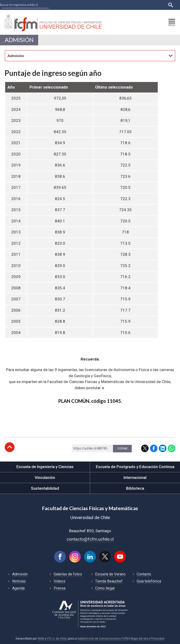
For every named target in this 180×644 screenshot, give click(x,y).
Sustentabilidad (45, 488)
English (159, 5)
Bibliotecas (142, 5)
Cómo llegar (105, 588)
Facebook (154, 448)
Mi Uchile (124, 5)
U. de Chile (59, 639)
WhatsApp (172, 448)
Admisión (19, 40)
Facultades (66, 5)
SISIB (41, 639)
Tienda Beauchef (109, 581)
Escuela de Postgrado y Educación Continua (135, 467)
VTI (49, 639)
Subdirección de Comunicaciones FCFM (103, 639)
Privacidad (157, 639)
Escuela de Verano (110, 574)
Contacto (144, 574)
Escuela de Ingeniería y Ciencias (45, 467)
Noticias (19, 581)
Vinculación (45, 477)
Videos (60, 581)
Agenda (18, 588)
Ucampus (107, 5)
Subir (10, 447)
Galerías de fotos (68, 574)
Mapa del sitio (140, 639)
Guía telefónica (149, 581)
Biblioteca (135, 488)
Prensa (60, 588)
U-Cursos (90, 5)
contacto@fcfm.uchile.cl (90, 539)
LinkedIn (163, 448)
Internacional (135, 477)
